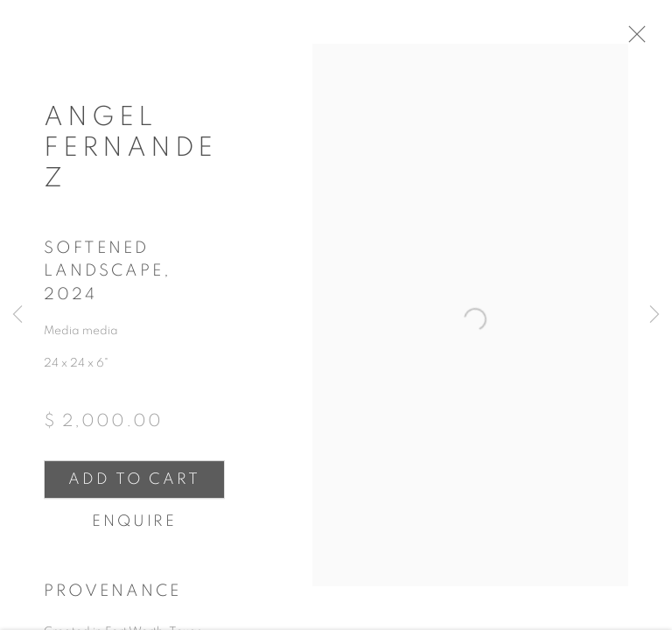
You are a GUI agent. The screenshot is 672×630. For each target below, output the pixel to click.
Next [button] (654, 315)
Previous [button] (17, 315)
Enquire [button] (134, 529)
